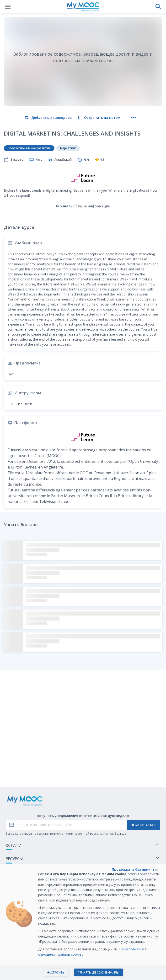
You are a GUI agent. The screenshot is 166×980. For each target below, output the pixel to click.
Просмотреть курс (83, 971)
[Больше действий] (134, 118)
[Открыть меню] (8, 7)
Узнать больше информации (83, 206)
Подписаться (144, 825)
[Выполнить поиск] (158, 7)
